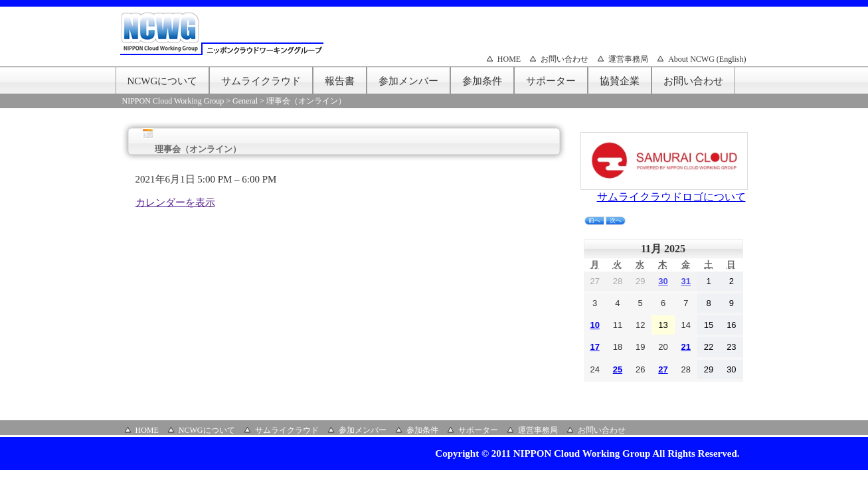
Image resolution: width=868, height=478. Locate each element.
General (245, 101)
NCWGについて (163, 81)
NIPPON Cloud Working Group (173, 101)
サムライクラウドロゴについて (671, 197)
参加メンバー (408, 81)
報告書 (340, 81)
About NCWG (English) (707, 59)
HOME (509, 59)
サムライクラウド (261, 81)
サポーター (551, 81)
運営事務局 (628, 59)
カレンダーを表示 (175, 202)
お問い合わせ (564, 59)
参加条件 (482, 81)
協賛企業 (620, 81)
